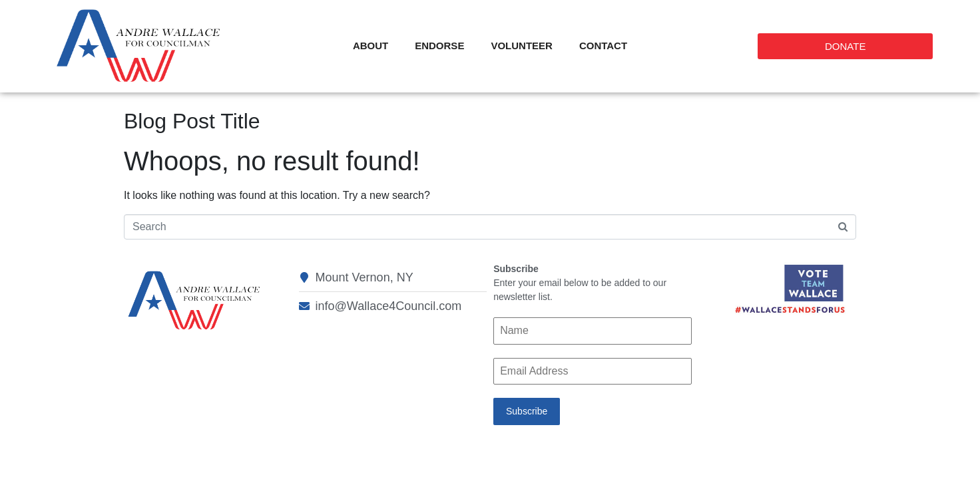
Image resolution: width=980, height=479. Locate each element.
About (370, 46)
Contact (603, 46)
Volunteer (522, 46)
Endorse (439, 46)
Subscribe (527, 411)
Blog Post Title (192, 121)
